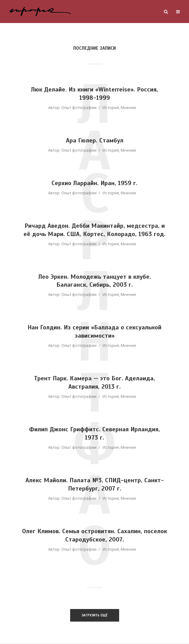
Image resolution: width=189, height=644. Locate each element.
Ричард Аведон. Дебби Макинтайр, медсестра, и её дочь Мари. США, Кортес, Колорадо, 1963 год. (95, 230)
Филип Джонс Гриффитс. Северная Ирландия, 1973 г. (95, 434)
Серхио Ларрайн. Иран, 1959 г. (95, 183)
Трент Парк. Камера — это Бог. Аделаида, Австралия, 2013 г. (95, 383)
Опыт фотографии (79, 107)
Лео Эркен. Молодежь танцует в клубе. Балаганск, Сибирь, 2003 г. (95, 281)
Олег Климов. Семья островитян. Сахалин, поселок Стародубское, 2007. (95, 536)
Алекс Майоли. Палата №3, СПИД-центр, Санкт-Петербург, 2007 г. (95, 485)
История (111, 107)
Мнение (129, 107)
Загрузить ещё (95, 615)
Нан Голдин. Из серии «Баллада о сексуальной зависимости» (95, 332)
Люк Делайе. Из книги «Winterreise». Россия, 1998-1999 (95, 94)
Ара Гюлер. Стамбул (95, 141)
